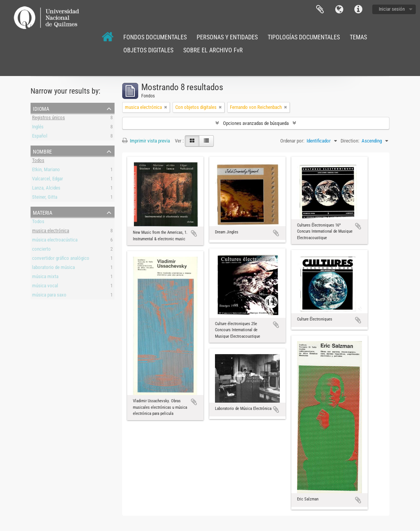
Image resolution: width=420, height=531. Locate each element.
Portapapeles (320, 10)
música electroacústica (55, 241)
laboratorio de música (53, 268)
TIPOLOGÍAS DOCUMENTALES (304, 37)
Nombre (42, 151)
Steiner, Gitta (45, 198)
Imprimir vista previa (146, 141)
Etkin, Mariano (46, 171)
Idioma (339, 10)
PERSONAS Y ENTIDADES (227, 37)
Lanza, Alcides (46, 189)
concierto (41, 250)
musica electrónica (51, 232)
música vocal (45, 287)
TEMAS (358, 37)
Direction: (350, 141)
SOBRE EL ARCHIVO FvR (213, 50)
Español (40, 137)
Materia (43, 212)
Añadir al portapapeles (194, 233)
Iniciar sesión (392, 9)
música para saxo (49, 296)
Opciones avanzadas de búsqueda (256, 123)
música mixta (45, 278)
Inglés (38, 128)
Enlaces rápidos (358, 10)
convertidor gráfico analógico (61, 259)
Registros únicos (48, 119)
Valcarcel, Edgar (48, 180)
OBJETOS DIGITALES (148, 50)
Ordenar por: (292, 141)
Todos (38, 161)
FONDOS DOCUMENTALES (155, 37)
